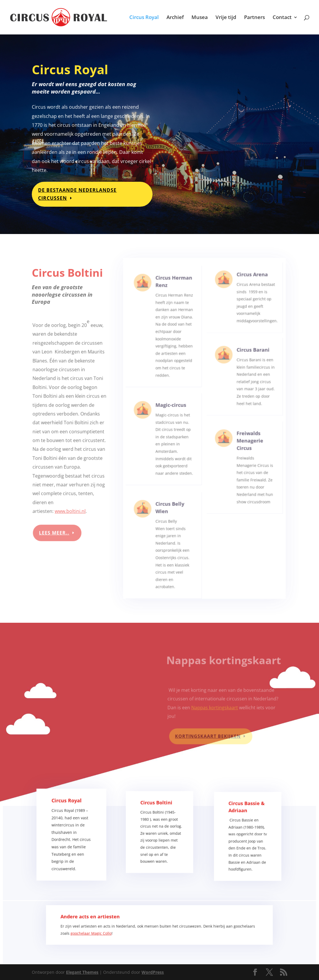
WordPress (153, 972)
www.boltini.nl (70, 508)
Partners (254, 18)
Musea (200, 18)
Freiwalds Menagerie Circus (248, 450)
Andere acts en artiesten (101, 922)
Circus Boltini (157, 814)
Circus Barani (250, 362)
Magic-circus (171, 417)
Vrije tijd (226, 18)
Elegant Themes (82, 972)
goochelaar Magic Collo (102, 936)
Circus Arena (250, 288)
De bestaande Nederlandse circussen (78, 193)
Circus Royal (144, 18)
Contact (282, 18)
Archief (175, 18)
